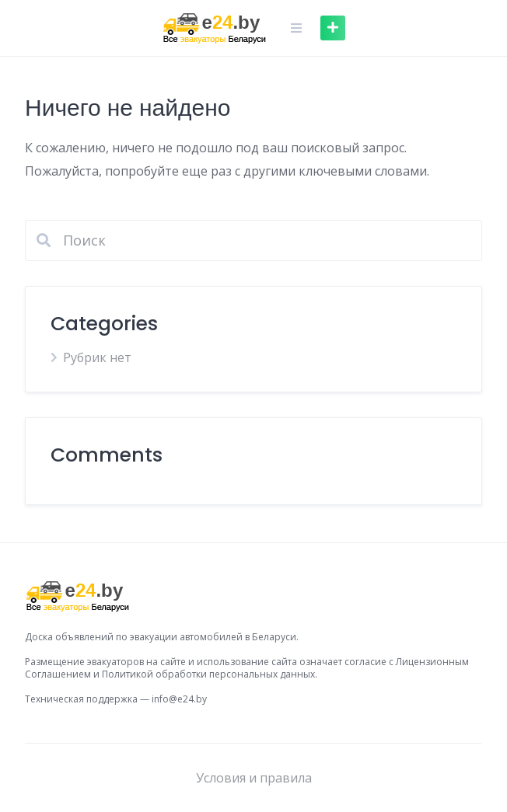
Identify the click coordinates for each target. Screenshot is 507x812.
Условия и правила (254, 778)
